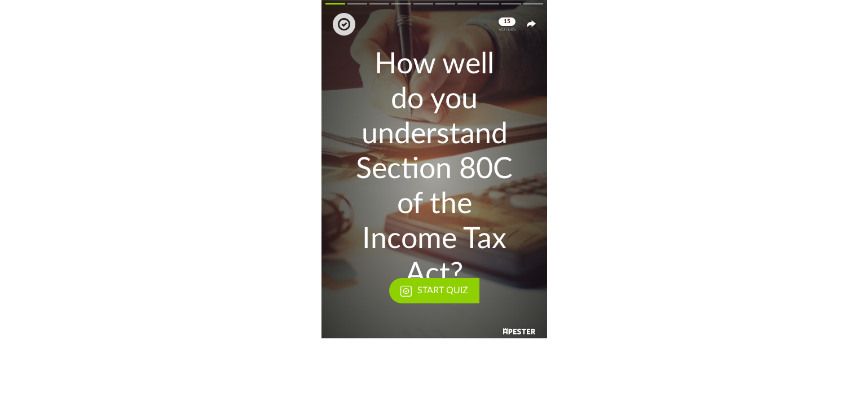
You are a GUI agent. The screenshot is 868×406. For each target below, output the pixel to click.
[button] (434, 169)
